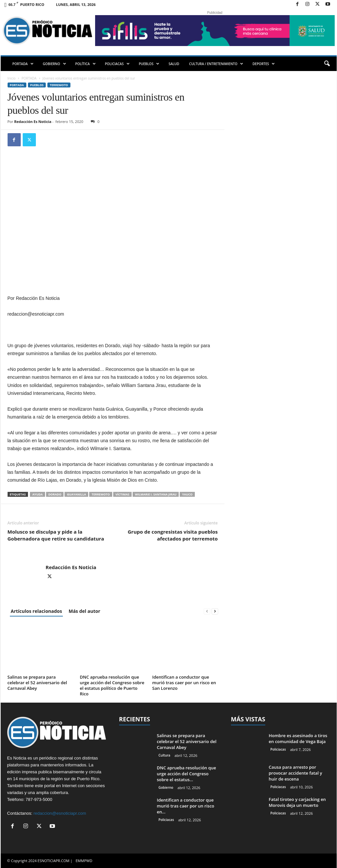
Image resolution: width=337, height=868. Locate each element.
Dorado (55, 494)
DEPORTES (264, 64)
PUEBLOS (149, 64)
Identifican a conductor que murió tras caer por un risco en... (186, 806)
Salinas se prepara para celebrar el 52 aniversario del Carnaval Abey (37, 683)
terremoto (101, 494)
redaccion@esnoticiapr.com (60, 813)
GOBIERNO (54, 64)
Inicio (12, 78)
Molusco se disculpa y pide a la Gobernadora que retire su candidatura (56, 535)
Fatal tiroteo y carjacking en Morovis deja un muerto (298, 802)
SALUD (174, 64)
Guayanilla (76, 494)
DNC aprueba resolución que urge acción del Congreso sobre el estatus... (187, 774)
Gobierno (166, 787)
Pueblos (37, 85)
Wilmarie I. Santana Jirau (156, 494)
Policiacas (166, 820)
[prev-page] (207, 611)
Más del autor (84, 611)
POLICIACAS (117, 64)
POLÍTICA (86, 64)
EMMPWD (84, 861)
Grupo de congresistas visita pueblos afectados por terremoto (173, 535)
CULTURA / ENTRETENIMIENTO (216, 64)
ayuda (38, 494)
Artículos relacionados (37, 611)
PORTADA (23, 64)
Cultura (165, 755)
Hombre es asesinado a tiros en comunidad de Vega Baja (298, 738)
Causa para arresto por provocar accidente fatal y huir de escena (296, 773)
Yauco (187, 494)
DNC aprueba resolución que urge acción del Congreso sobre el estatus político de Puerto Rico (112, 685)
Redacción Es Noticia (33, 121)
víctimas (122, 494)
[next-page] (215, 611)
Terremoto (59, 85)
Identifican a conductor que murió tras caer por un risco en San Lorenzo (184, 683)
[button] (327, 64)
